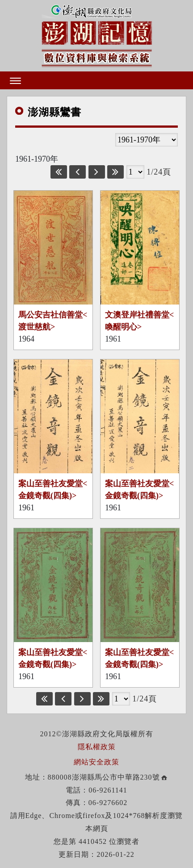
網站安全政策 (96, 762)
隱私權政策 (97, 747)
